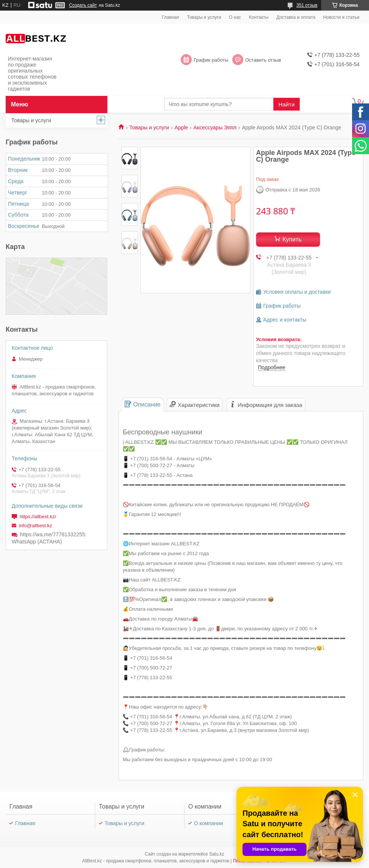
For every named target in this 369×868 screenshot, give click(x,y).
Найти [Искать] (287, 104)
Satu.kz (217, 854)
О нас (235, 17)
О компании (208, 823)
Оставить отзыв (263, 60)
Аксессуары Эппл (215, 127)
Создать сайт (83, 5)
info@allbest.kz (35, 526)
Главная (171, 17)
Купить (292, 239)
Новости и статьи (341, 17)
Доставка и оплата (296, 17)
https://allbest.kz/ (38, 517)
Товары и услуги (204, 17)
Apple (181, 127)
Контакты (259, 17)
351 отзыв (307, 5)
